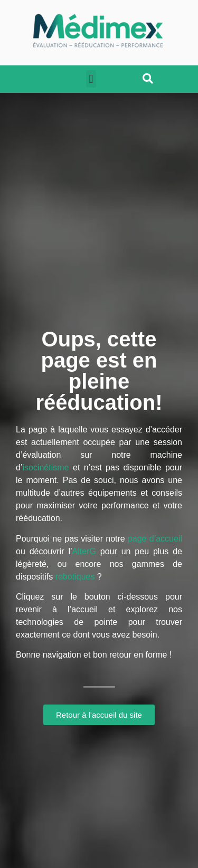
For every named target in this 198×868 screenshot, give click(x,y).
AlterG (84, 551)
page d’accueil (155, 539)
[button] (91, 79)
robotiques (75, 577)
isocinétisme (45, 467)
